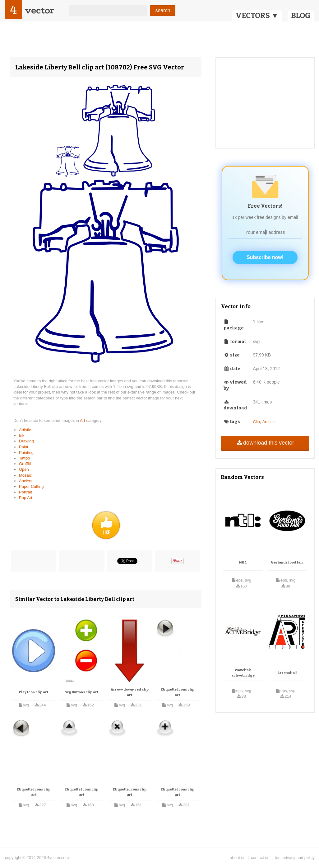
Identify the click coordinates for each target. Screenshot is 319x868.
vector (39, 10)
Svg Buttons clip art (81, 692)
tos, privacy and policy (295, 858)
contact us (260, 858)
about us (238, 858)
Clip (256, 422)
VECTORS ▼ (257, 16)
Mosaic (25, 475)
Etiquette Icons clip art (178, 692)
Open (24, 469)
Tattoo (24, 458)
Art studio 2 (287, 673)
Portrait (25, 492)
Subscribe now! (265, 257)
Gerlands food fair (287, 562)
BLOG (301, 16)
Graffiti (25, 464)
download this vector (265, 443)
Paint (24, 447)
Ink (22, 435)
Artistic (25, 430)
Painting (26, 453)
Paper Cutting (31, 486)
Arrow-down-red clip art (130, 692)
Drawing (26, 441)
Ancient (26, 481)
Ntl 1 (243, 562)
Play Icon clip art (34, 692)
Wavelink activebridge (243, 673)
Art (83, 420)
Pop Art (26, 498)
